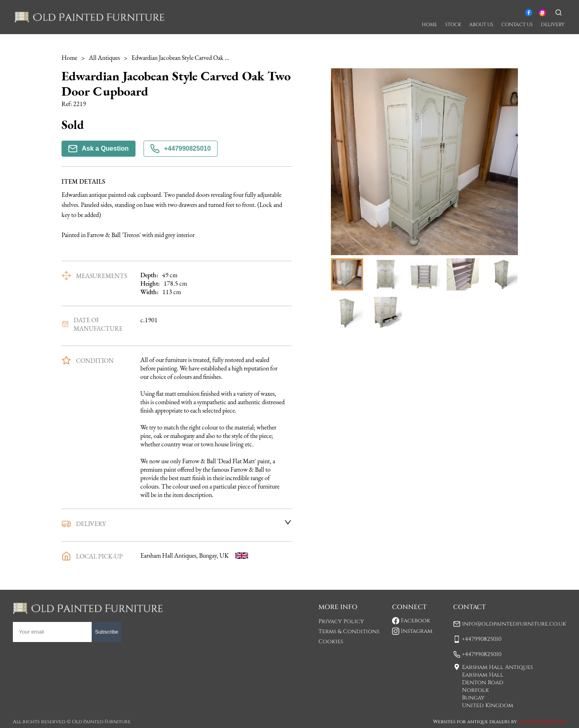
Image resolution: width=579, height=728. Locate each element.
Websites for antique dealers (471, 722)
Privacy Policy (341, 621)
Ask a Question (99, 149)
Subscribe (107, 632)
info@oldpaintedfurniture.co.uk (514, 624)
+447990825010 (181, 149)
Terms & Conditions (349, 631)
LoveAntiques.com (542, 722)
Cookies (331, 641)
